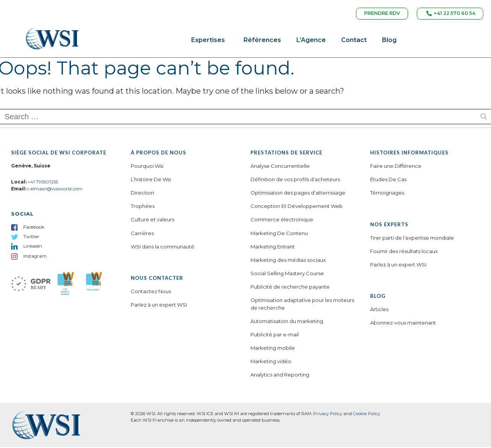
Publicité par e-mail (275, 335)
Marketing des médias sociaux (288, 261)
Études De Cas (388, 180)
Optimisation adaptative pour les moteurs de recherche (302, 305)
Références (262, 41)
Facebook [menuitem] (34, 228)
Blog (389, 41)
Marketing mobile (273, 349)
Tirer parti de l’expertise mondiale (412, 239)
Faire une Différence (396, 167)
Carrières (142, 234)
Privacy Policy (328, 414)
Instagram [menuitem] (35, 257)
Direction (142, 193)
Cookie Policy (367, 414)
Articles (379, 310)
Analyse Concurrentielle (280, 167)
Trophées (143, 207)
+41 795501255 (43, 183)
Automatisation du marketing (287, 322)
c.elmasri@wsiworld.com (55, 189)
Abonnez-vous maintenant (403, 323)
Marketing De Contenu (279, 234)
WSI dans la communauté (163, 247)
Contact (354, 41)
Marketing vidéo (271, 362)
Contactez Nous (151, 292)
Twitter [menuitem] (31, 237)
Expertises (210, 41)
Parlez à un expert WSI (159, 305)
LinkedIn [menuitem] (33, 247)
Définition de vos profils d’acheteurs (295, 180)
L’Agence (311, 41)
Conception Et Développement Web (297, 207)
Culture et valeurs (153, 221)
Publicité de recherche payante (290, 287)
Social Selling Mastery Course (287, 274)
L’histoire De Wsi (151, 180)
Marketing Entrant (273, 247)
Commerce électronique (282, 221)
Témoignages (387, 193)
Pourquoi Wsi (147, 167)
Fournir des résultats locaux (404, 252)
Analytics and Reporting (280, 375)
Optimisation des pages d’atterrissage (298, 193)
